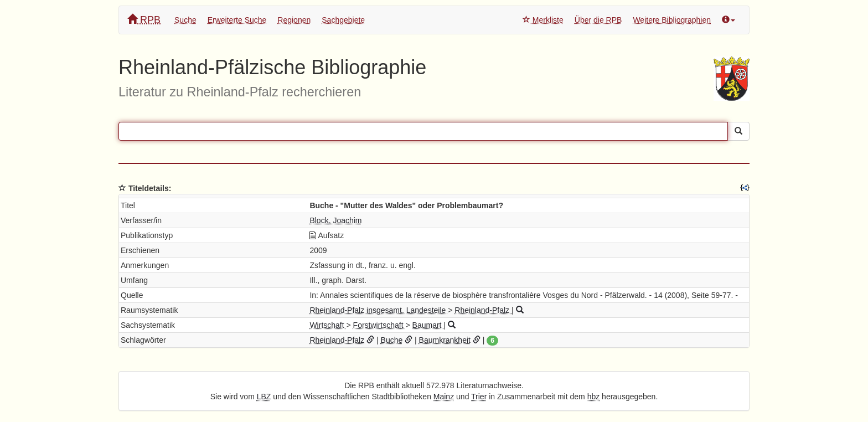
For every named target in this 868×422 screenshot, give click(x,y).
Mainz (444, 397)
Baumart (428, 325)
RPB (144, 20)
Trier (479, 397)
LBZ (264, 397)
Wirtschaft (328, 325)
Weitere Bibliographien (672, 20)
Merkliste (543, 20)
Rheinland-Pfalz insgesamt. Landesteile (379, 310)
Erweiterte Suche (237, 20)
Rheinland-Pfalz (483, 310)
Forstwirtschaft (379, 325)
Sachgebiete (343, 20)
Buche (392, 340)
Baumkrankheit (445, 340)
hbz (594, 397)
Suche (185, 20)
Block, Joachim (335, 220)
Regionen (294, 20)
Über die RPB (598, 20)
